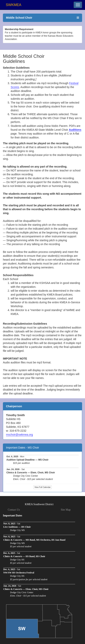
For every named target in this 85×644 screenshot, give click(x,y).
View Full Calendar (43, 487)
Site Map (66, 510)
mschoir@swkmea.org (19, 435)
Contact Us (14, 510)
